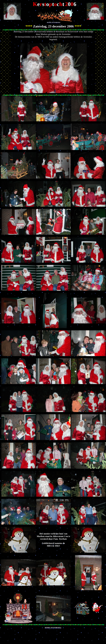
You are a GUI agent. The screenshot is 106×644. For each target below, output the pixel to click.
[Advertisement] (25, 634)
